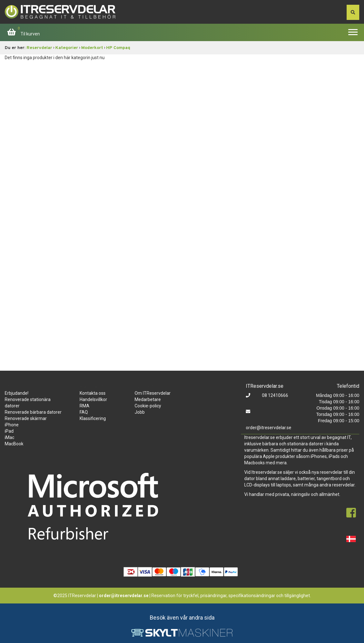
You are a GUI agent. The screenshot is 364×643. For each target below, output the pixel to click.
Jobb (140, 412)
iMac (9, 437)
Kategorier (67, 48)
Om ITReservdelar (153, 393)
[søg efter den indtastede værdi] (353, 12)
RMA (85, 406)
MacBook (14, 444)
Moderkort (92, 48)
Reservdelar (39, 48)
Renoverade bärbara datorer (33, 412)
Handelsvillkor (93, 399)
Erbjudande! (17, 393)
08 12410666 (275, 395)
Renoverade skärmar (26, 418)
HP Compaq (118, 48)
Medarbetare (148, 399)
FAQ (84, 412)
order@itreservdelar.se (269, 428)
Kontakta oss (93, 393)
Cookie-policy (148, 406)
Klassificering (93, 418)
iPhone (12, 425)
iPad (9, 431)
